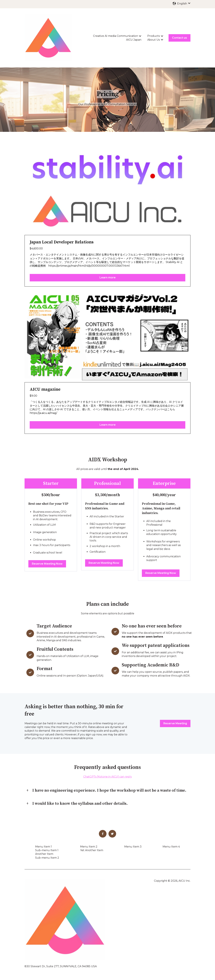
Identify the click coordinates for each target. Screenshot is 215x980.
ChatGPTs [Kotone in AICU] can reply (108, 777)
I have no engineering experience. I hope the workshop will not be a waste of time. (109, 790)
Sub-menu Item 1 (47, 850)
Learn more (108, 278)
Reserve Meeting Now (47, 564)
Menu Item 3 (133, 847)
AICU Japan (134, 40)
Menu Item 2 (89, 847)
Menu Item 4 (171, 847)
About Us (154, 40)
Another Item (44, 854)
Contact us (179, 38)
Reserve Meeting (175, 723)
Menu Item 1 (43, 847)
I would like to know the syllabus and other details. (80, 804)
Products (154, 36)
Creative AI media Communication (116, 36)
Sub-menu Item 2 (47, 858)
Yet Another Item (92, 850)
